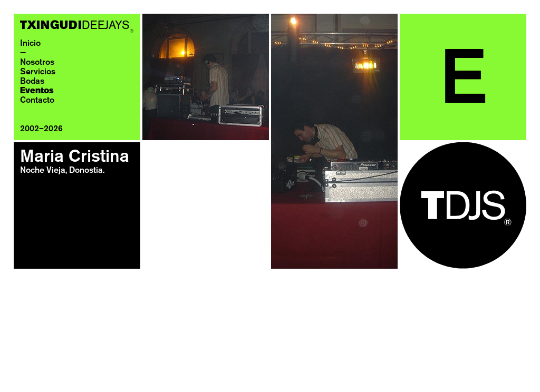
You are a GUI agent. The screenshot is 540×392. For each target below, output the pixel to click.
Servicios (38, 72)
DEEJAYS (77, 26)
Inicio (30, 44)
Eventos (37, 91)
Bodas (32, 82)
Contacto (37, 101)
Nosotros (37, 63)
